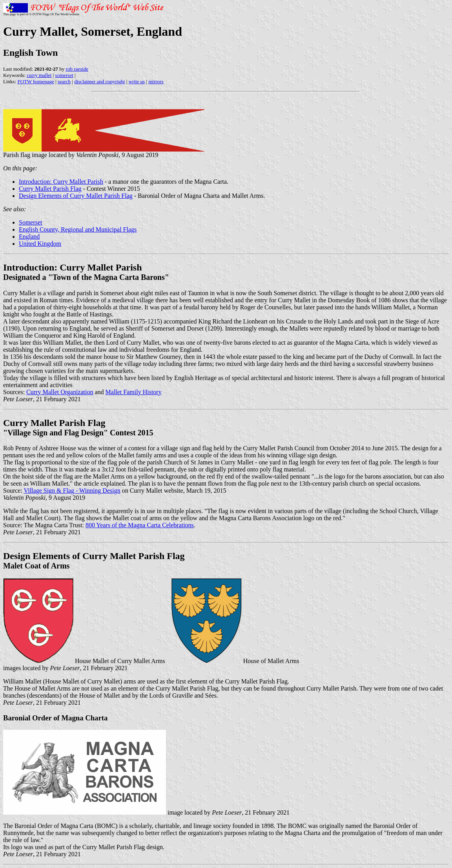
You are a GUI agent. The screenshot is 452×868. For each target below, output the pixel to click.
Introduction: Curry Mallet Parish (61, 182)
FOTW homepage (36, 81)
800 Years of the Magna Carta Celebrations (140, 525)
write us (137, 81)
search (64, 81)
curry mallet (39, 75)
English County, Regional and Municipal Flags (78, 229)
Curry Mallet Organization (60, 392)
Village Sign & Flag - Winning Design (72, 491)
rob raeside (77, 69)
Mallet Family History (134, 392)
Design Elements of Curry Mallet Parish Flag (76, 196)
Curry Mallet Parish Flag (50, 189)
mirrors (156, 81)
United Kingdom (40, 244)
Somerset (31, 222)
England (29, 237)
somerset (64, 75)
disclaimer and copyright (99, 81)
